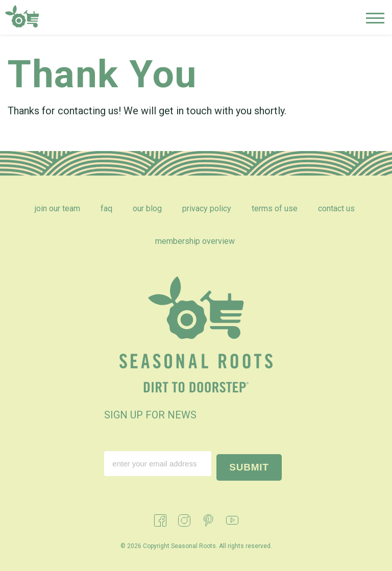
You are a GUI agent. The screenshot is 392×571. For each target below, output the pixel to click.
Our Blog (147, 208)
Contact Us (336, 208)
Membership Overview (195, 241)
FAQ (106, 208)
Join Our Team (57, 208)
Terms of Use (275, 208)
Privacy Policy (207, 208)
